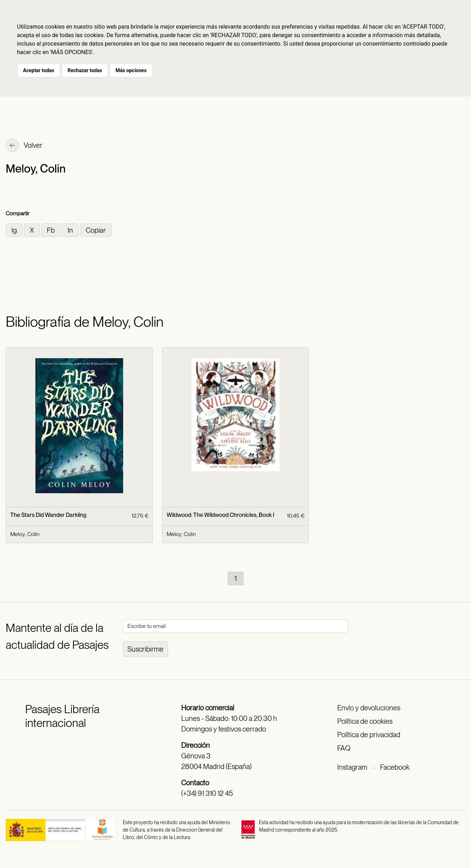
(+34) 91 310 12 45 (207, 793)
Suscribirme (145, 649)
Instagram (352, 767)
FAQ (344, 748)
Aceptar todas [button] (39, 70)
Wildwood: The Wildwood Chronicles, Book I (220, 515)
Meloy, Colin (25, 534)
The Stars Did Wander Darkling (48, 515)
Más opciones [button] (131, 70)
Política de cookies (365, 721)
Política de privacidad (369, 735)
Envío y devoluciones (369, 708)
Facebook (395, 767)
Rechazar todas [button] (85, 70)
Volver (24, 146)
